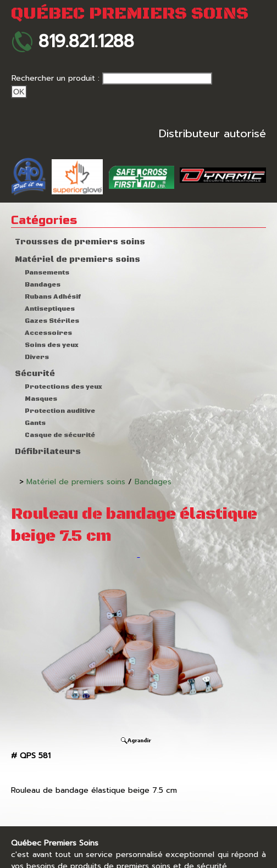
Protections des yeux (63, 387)
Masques (41, 399)
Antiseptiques (50, 309)
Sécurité (35, 374)
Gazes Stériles (52, 321)
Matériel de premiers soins (77, 260)
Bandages (43, 285)
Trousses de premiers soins (80, 242)
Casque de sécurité (60, 435)
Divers (37, 357)
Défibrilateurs (48, 452)
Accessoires (48, 333)
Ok (19, 92)
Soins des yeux (52, 345)
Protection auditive (60, 411)
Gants (35, 423)
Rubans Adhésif (53, 297)
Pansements (47, 273)
